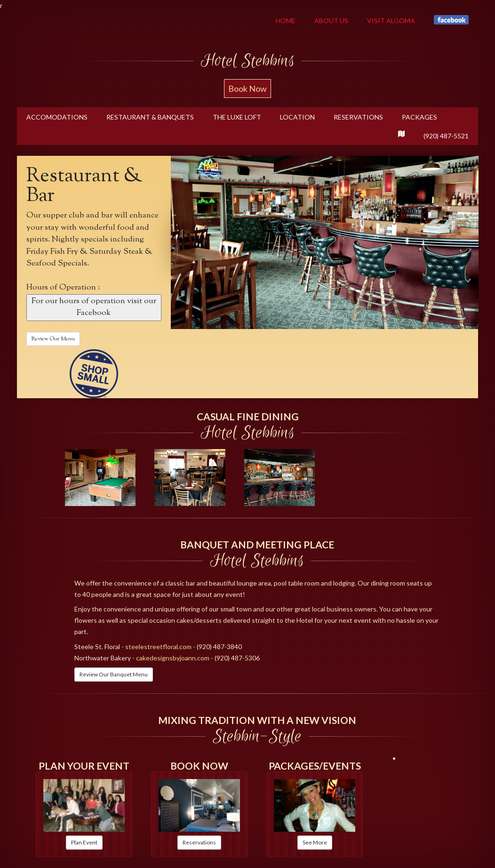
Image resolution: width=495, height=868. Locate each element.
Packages (419, 117)
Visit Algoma (391, 20)
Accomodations (57, 117)
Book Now (247, 88)
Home (286, 20)
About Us (331, 20)
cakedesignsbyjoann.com (173, 658)
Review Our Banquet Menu (114, 674)
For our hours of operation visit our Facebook (94, 307)
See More (315, 842)
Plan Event (84, 842)
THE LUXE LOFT (237, 117)
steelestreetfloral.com (158, 647)
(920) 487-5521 (446, 136)
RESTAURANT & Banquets (150, 117)
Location (297, 117)
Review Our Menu (53, 339)
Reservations (358, 117)
